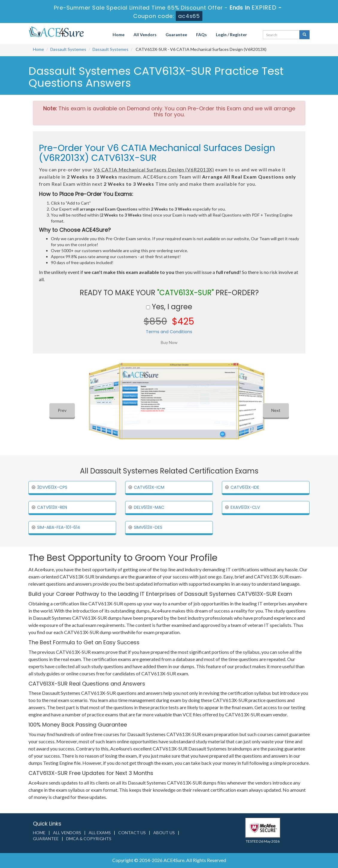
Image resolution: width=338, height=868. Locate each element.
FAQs (201, 35)
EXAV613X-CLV (245, 507)
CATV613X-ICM (149, 487)
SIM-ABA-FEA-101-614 (59, 527)
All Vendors (145, 35)
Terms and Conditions (169, 332)
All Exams (100, 833)
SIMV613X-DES (148, 527)
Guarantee (176, 35)
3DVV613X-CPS (52, 487)
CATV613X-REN (52, 507)
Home (119, 35)
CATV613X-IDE (245, 487)
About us (164, 833)
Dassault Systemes (68, 49)
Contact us (132, 833)
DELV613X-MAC (149, 507)
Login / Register (231, 35)
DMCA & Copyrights (89, 839)
